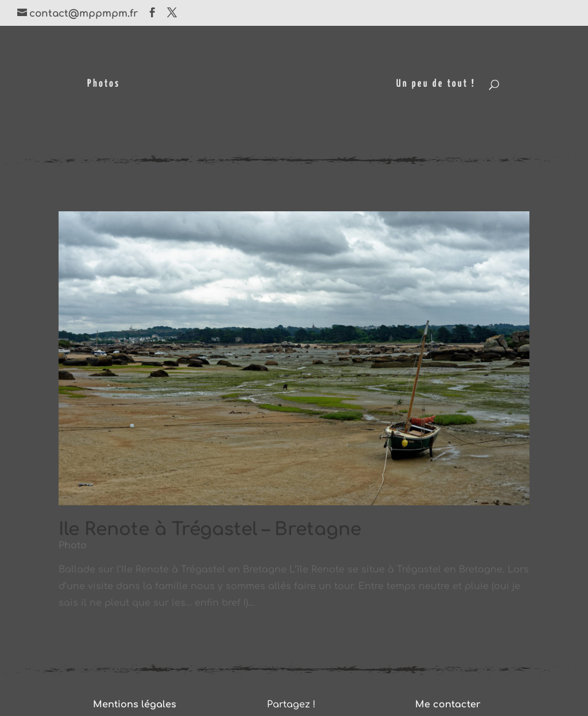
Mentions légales (135, 705)
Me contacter (448, 705)
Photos (104, 84)
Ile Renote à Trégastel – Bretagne (210, 529)
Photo (73, 545)
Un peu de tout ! (436, 84)
